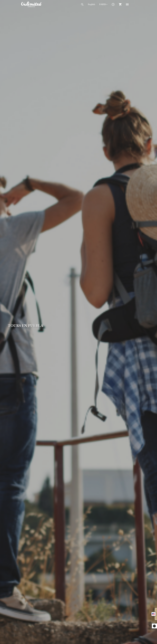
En (91, 4)
